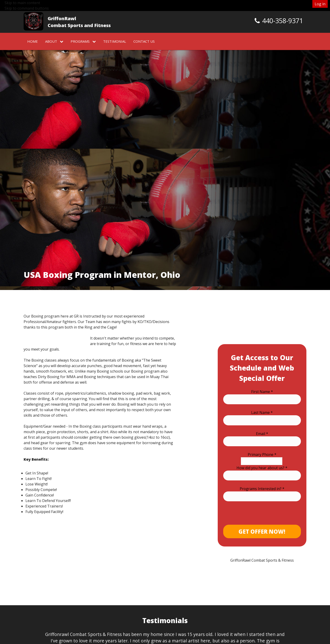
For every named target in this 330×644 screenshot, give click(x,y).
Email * (262, 434)
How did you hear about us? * (262, 468)
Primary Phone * (262, 454)
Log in (320, 4)
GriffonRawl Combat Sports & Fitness (262, 560)
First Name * (262, 392)
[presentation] (258, 516)
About (54, 41)
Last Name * (262, 413)
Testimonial (115, 41)
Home (33, 41)
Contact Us (144, 41)
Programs (83, 41)
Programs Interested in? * (262, 489)
